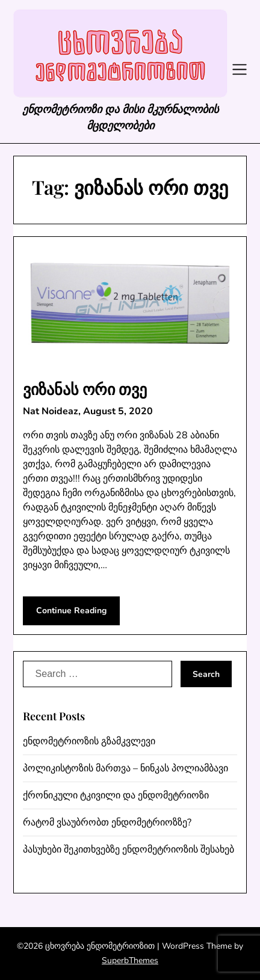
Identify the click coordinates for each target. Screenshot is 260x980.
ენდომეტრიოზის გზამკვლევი (89, 741)
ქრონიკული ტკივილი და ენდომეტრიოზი (116, 795)
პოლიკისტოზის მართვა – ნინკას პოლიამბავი (125, 768)
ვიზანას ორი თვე (85, 389)
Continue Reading (71, 611)
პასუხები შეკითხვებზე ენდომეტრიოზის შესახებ (128, 850)
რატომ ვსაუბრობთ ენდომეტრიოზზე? (107, 822)
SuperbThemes (130, 960)
